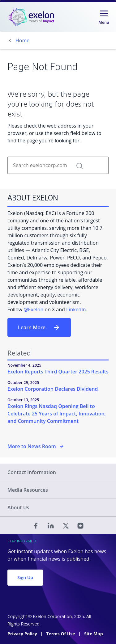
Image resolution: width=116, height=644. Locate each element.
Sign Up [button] (25, 577)
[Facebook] (36, 525)
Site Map (93, 634)
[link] (31, 17)
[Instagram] (80, 525)
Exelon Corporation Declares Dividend (53, 389)
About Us (18, 507)
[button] (79, 165)
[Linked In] (51, 525)
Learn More (39, 327)
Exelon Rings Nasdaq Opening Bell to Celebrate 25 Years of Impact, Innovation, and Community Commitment (57, 414)
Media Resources (28, 490)
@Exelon (33, 309)
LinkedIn (76, 309)
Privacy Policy (23, 634)
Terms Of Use (61, 634)
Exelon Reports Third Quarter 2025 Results (58, 372)
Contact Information (32, 472)
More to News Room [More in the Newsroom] (36, 446)
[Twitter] (66, 525)
